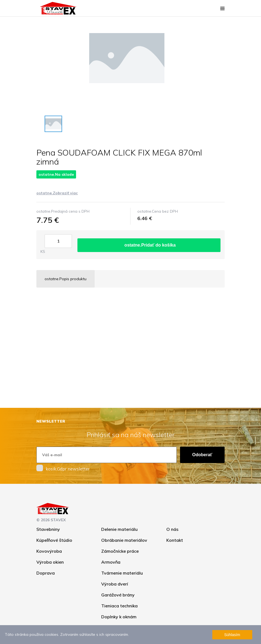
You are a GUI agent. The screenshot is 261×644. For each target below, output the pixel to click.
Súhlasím (232, 635)
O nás (172, 529)
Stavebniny (48, 529)
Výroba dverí (115, 584)
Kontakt (175, 540)
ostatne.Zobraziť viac (57, 193)
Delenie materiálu (119, 529)
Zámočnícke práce (120, 551)
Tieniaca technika (119, 606)
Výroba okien (50, 562)
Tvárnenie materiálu (122, 573)
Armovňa (111, 562)
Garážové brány (118, 595)
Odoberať (202, 455)
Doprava (46, 573)
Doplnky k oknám (119, 617)
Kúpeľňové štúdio (54, 540)
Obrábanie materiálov (124, 540)
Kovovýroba (49, 551)
